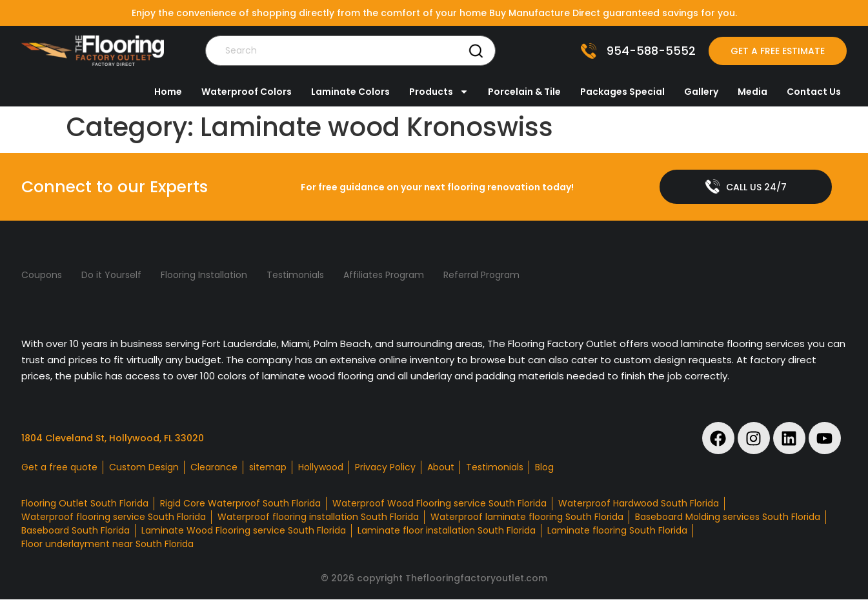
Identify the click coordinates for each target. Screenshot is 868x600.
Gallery (701, 92)
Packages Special (622, 92)
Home (168, 92)
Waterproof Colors (247, 92)
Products (439, 92)
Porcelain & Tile (524, 92)
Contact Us (814, 92)
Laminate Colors (350, 92)
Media (752, 92)
